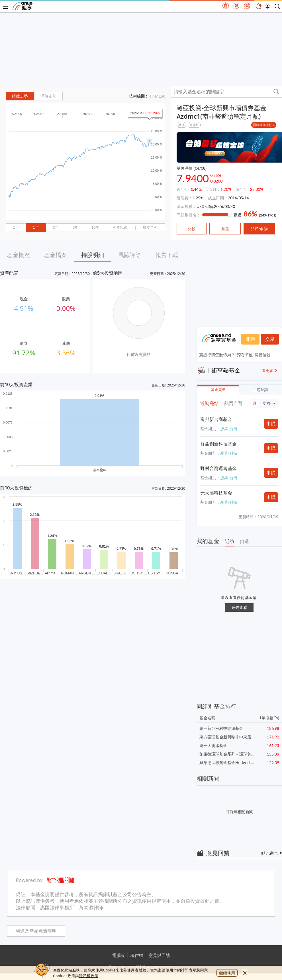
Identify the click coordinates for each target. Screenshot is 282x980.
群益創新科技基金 (218, 444)
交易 (270, 339)
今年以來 (120, 227)
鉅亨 (23, 6)
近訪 (230, 541)
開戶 (250, 339)
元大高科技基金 (216, 493)
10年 (95, 227)
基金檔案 (56, 255)
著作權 (137, 955)
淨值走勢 (48, 96)
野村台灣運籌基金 (218, 468)
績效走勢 (20, 96)
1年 (36, 227)
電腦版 (119, 955)
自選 (244, 541)
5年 (75, 227)
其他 (181, 125)
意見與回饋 (159, 955)
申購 (271, 424)
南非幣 (194, 125)
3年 (56, 227)
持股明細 (93, 255)
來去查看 (239, 607)
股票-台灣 (229, 429)
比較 (192, 229)
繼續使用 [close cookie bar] (227, 973)
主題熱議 (261, 390)
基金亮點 (218, 390)
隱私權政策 (89, 976)
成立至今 (150, 227)
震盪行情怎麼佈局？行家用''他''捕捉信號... (236, 355)
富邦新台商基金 (216, 419)
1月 (16, 227)
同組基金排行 (262, 125)
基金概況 (19, 255)
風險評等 (130, 255)
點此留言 (270, 853)
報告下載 (167, 255)
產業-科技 (229, 453)
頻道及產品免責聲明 (36, 931)
